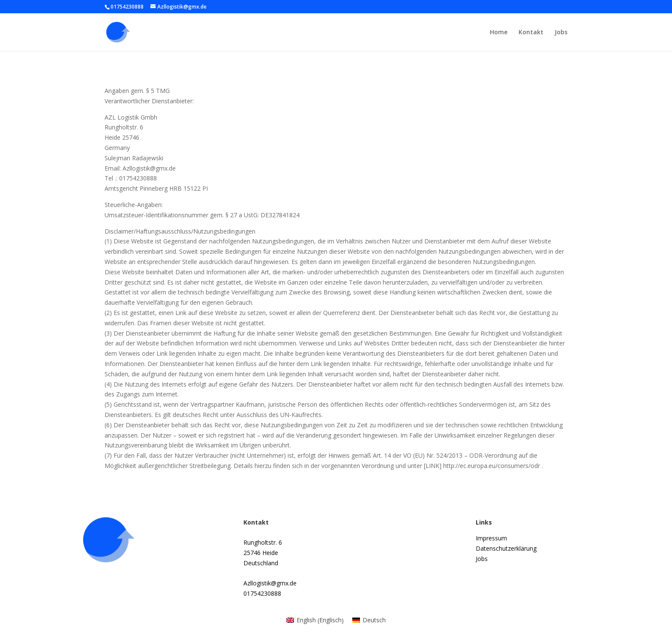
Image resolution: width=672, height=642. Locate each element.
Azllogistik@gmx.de (270, 583)
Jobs (561, 33)
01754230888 (262, 593)
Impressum (491, 538)
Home (499, 33)
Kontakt (531, 33)
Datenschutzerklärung (506, 548)
